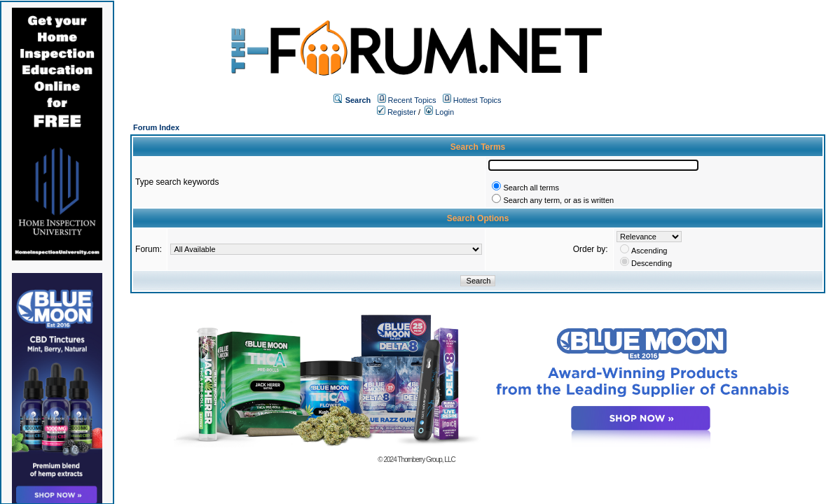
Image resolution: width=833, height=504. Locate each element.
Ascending (649, 251)
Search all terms (531, 188)
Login (439, 112)
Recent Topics (412, 100)
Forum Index (156, 127)
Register (397, 112)
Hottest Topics (477, 100)
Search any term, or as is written (558, 200)
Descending (652, 263)
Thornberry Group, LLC (426, 460)
